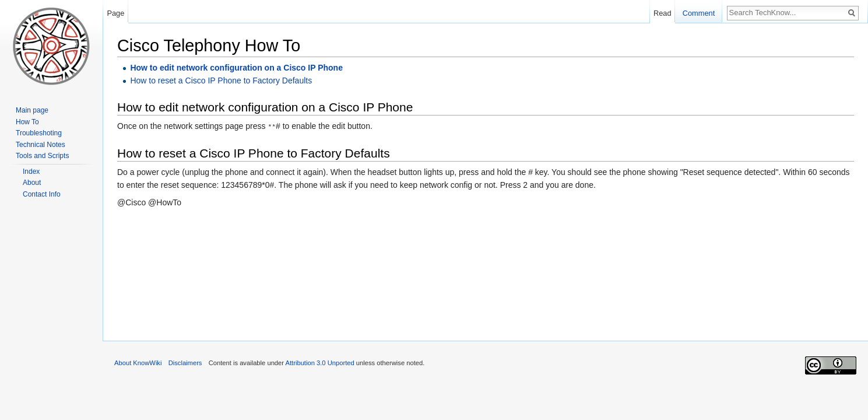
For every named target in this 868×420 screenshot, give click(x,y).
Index (31, 171)
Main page (32, 110)
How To (27, 122)
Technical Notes (41, 145)
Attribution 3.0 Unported (320, 363)
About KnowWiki (138, 363)
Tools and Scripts (42, 156)
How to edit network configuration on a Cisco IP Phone (236, 68)
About (32, 183)
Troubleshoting (39, 133)
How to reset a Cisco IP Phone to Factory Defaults (221, 80)
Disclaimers (185, 363)
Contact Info (42, 194)
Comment (699, 13)
